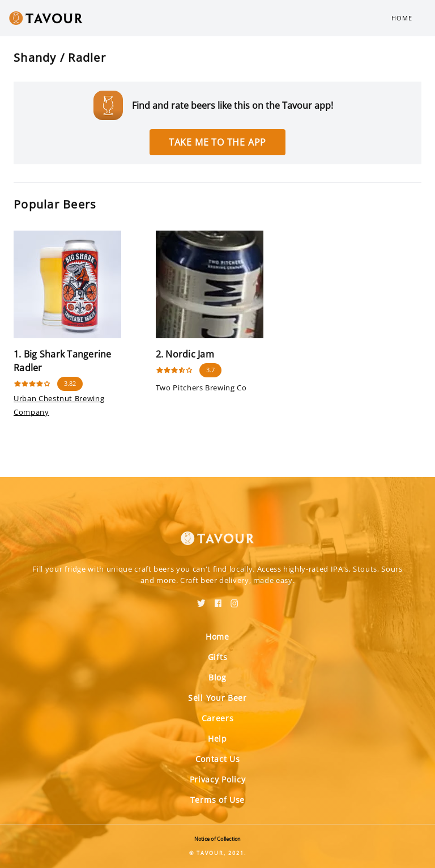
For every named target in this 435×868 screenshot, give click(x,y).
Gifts (218, 657)
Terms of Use (217, 800)
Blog (217, 677)
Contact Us (218, 759)
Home (402, 18)
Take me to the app (217, 142)
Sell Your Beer (217, 698)
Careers (218, 718)
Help (217, 739)
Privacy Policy (218, 779)
